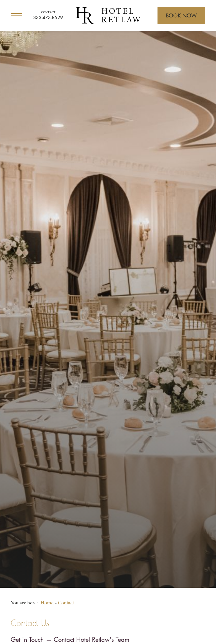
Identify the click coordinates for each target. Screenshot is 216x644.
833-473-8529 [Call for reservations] (48, 18)
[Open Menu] (17, 15)
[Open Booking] (181, 15)
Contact (48, 13)
